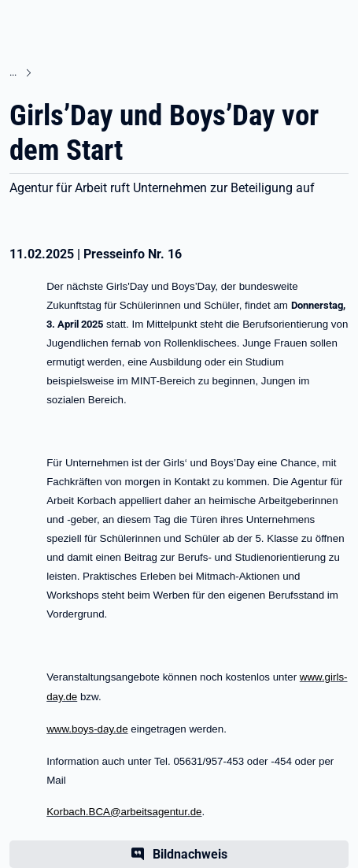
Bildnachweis (190, 854)
